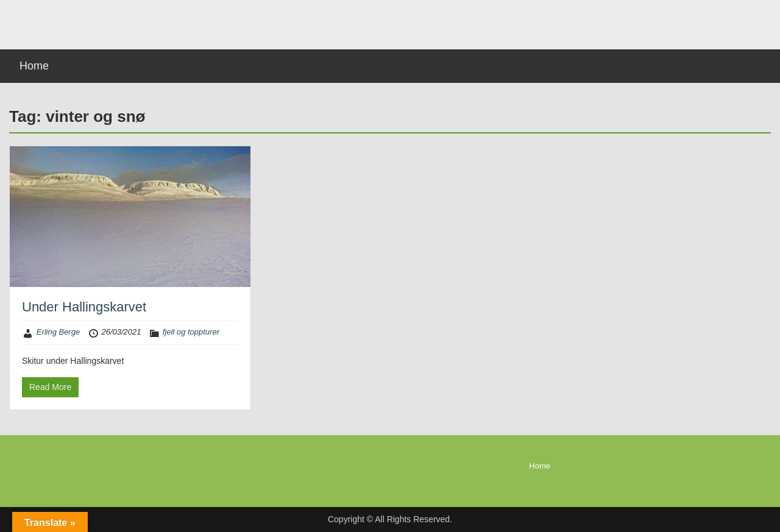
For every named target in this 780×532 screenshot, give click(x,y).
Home (34, 66)
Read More (50, 387)
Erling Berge (58, 332)
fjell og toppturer (191, 332)
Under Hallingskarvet (84, 307)
